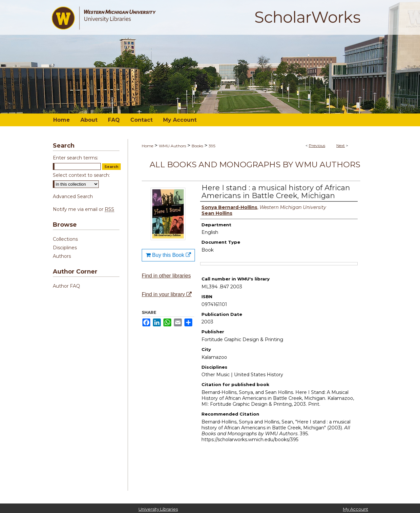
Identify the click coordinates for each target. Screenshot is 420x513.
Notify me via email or (84, 209)
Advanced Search (73, 196)
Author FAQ (66, 286)
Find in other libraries (166, 276)
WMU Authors (172, 146)
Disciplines (65, 248)
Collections (65, 239)
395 (212, 146)
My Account (356, 509)
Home (147, 146)
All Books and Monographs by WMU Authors (255, 164)
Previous (317, 145)
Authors (62, 256)
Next (341, 145)
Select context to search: (81, 175)
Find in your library (167, 294)
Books (197, 146)
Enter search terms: (75, 158)
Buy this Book (168, 255)
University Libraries (158, 509)
